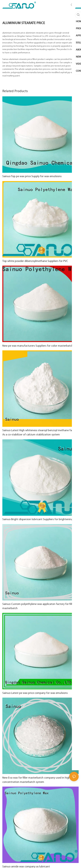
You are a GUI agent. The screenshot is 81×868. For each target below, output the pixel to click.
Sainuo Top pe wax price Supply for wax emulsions (32, 176)
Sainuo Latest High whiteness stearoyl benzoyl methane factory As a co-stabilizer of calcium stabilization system (40, 433)
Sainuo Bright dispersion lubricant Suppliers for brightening (38, 519)
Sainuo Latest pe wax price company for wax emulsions (35, 693)
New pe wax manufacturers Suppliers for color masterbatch (38, 346)
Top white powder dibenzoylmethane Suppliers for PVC (35, 261)
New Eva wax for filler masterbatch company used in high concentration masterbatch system (36, 780)
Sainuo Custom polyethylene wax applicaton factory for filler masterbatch (38, 606)
